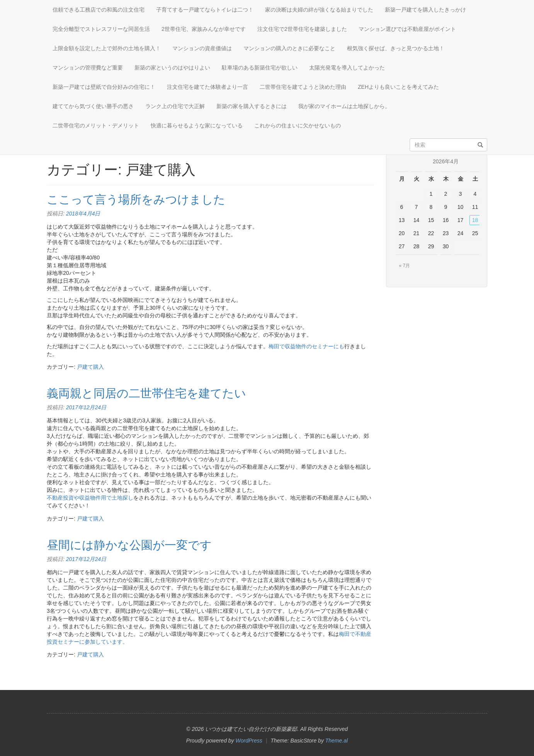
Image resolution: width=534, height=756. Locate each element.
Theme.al (337, 741)
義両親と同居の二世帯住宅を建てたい (146, 393)
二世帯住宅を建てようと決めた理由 (303, 87)
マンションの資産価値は (202, 48)
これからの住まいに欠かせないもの (298, 125)
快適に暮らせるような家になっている (197, 125)
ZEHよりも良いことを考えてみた (398, 87)
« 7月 (405, 266)
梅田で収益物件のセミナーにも (306, 346)
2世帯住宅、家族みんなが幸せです (204, 29)
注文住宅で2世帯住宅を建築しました (302, 29)
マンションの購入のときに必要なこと (289, 48)
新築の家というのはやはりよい (172, 68)
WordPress (249, 741)
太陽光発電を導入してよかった (347, 68)
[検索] (480, 145)
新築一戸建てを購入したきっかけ (425, 10)
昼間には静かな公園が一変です (129, 545)
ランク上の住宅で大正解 (175, 106)
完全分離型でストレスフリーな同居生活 (101, 29)
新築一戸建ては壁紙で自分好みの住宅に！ (104, 87)
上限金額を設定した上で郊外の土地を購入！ (107, 48)
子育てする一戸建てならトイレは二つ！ (205, 10)
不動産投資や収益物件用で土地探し (90, 498)
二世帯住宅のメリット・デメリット (96, 125)
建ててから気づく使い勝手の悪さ (93, 106)
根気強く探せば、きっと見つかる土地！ (396, 48)
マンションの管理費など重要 (88, 68)
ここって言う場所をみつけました (136, 199)
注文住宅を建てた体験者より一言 (207, 87)
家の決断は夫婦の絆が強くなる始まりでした (319, 10)
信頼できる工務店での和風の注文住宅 (99, 10)
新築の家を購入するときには (252, 106)
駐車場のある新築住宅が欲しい (260, 68)
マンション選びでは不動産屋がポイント (407, 29)
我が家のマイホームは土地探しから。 (344, 106)
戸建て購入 (90, 367)
